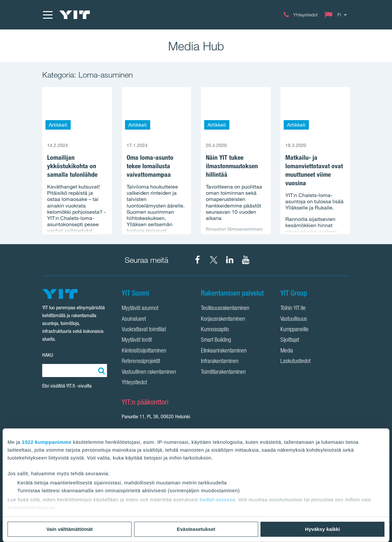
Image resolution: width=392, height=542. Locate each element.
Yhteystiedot (134, 383)
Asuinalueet (134, 319)
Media (287, 351)
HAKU (48, 355)
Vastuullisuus (294, 319)
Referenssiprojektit (141, 362)
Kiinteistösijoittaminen (144, 351)
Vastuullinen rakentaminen (149, 372)
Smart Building (216, 340)
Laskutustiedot (295, 362)
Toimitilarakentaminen (223, 372)
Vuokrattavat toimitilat (144, 330)
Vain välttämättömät (70, 529)
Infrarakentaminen (220, 362)
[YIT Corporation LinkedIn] (230, 260)
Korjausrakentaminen (223, 319)
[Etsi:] (100, 370)
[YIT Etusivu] (75, 15)
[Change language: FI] (337, 15)
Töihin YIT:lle (293, 309)
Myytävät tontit (137, 340)
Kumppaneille (294, 330)
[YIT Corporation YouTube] (246, 260)
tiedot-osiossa (217, 500)
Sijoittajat (290, 340)
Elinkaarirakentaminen (224, 351)
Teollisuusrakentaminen (225, 309)
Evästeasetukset (196, 529)
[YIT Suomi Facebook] (198, 260)
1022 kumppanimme (47, 442)
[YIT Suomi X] (214, 260)
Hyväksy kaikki (322, 529)
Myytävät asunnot (140, 309)
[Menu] (47, 15)
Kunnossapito (215, 330)
